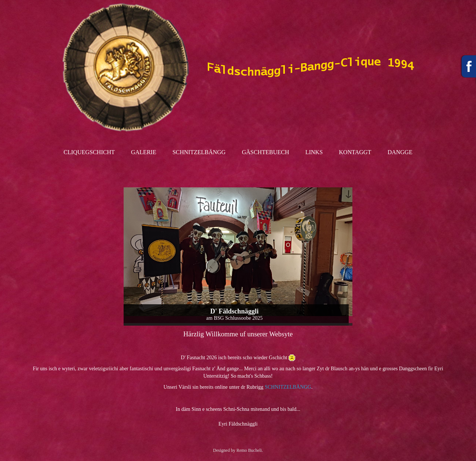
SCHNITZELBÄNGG (288, 387)
